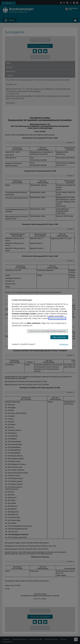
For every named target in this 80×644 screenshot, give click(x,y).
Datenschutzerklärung (57, 318)
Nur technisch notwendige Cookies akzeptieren (48, 331)
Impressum (64, 344)
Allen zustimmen (59, 337)
